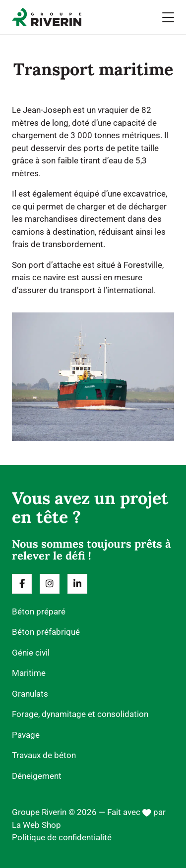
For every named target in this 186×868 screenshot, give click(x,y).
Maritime (29, 673)
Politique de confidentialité (62, 837)
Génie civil (31, 653)
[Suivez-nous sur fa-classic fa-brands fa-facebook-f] (22, 584)
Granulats (30, 694)
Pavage (26, 735)
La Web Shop (36, 825)
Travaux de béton (44, 755)
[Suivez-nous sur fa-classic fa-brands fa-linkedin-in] (77, 584)
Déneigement (37, 776)
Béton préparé (39, 612)
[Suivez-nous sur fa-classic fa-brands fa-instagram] (50, 584)
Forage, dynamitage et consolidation (80, 714)
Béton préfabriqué (46, 632)
